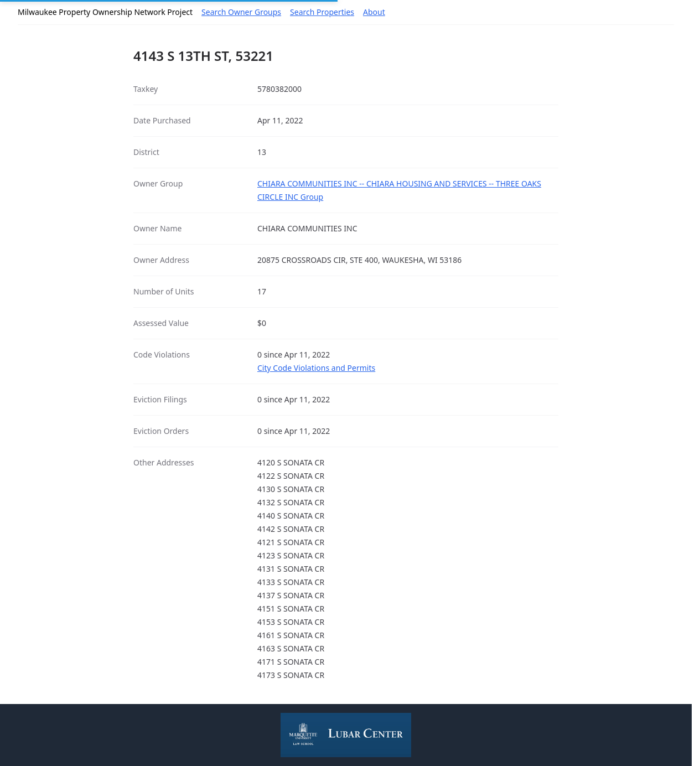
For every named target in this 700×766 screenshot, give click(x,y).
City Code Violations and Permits (316, 368)
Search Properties (322, 12)
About (374, 12)
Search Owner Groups (241, 12)
